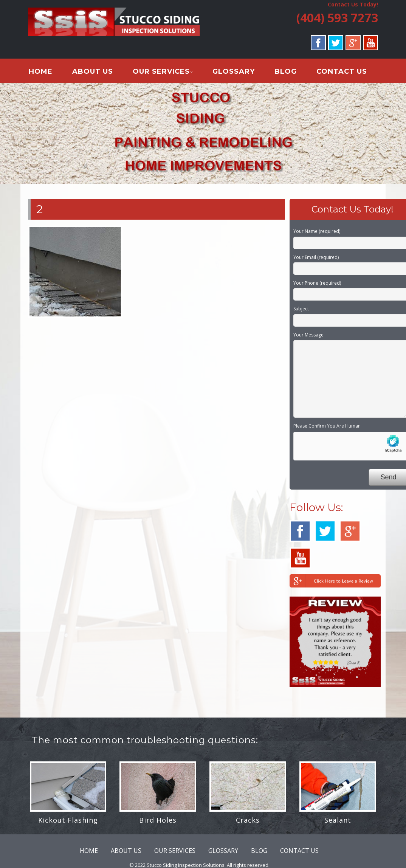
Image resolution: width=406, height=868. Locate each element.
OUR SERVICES (161, 71)
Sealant (338, 820)
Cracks (248, 820)
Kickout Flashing (68, 820)
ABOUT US (92, 71)
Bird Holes (158, 820)
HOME (40, 71)
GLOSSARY (233, 71)
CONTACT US (341, 71)
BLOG (285, 71)
